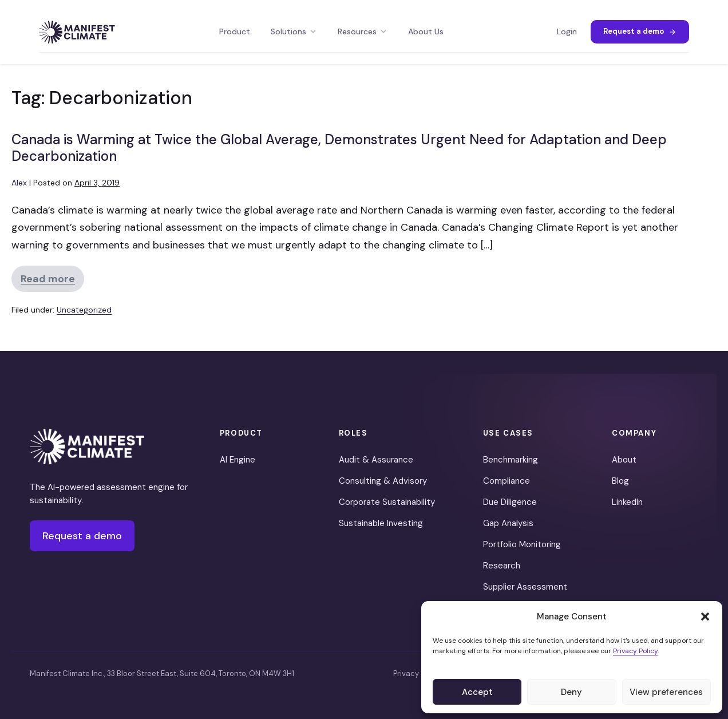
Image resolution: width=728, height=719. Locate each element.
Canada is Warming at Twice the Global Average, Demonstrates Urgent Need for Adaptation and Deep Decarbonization (339, 148)
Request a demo (640, 31)
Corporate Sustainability (387, 502)
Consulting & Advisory (383, 481)
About (624, 460)
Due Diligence (510, 502)
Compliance (507, 481)
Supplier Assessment (525, 587)
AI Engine (238, 460)
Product (235, 31)
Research (502, 566)
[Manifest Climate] (87, 446)
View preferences (666, 692)
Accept (477, 692)
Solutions (294, 31)
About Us (426, 31)
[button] (705, 617)
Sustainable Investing (381, 523)
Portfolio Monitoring (522, 544)
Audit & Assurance (376, 460)
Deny (571, 692)
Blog (620, 481)
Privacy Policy (635, 651)
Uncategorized (84, 310)
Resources (363, 31)
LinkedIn (627, 502)
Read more (52, 282)
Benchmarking (511, 460)
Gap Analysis (508, 523)
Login (567, 31)
